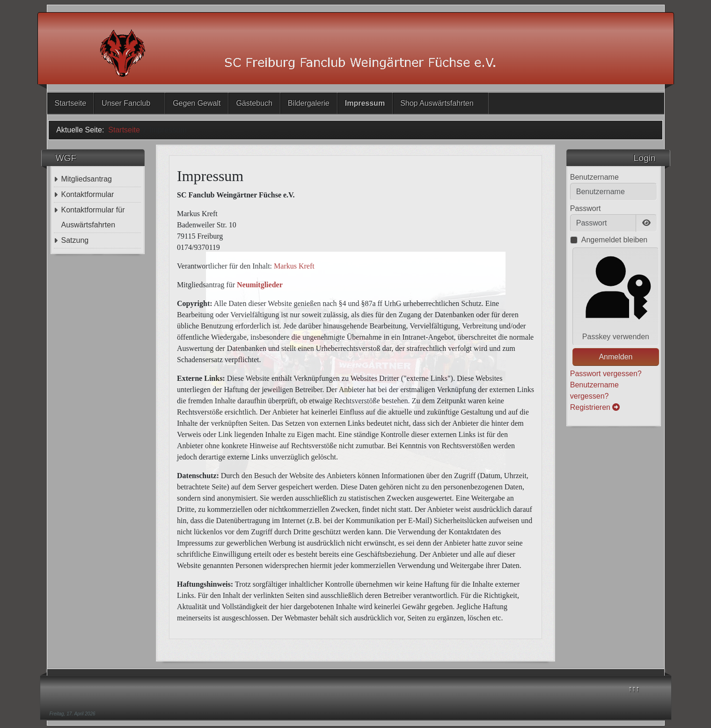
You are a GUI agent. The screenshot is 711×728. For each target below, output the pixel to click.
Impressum (365, 103)
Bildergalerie (309, 103)
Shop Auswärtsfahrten (437, 103)
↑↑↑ (634, 688)
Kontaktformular (87, 194)
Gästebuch (254, 103)
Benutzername (594, 177)
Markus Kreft (294, 266)
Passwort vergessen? (606, 374)
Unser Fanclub (126, 103)
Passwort (586, 208)
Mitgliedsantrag (86, 179)
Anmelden (616, 357)
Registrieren (595, 407)
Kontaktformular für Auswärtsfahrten (93, 217)
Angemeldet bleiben (614, 240)
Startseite (71, 103)
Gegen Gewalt (197, 103)
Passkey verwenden (616, 296)
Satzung (75, 240)
